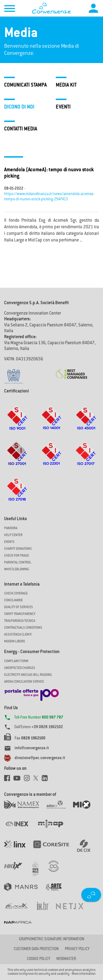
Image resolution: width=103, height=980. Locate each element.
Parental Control (18, 563)
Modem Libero (15, 642)
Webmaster (66, 959)
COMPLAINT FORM (16, 661)
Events (9, 542)
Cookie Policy (39, 959)
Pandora (11, 528)
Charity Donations (18, 549)
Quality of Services (19, 607)
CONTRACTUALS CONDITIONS (23, 628)
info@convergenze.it (32, 748)
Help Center (13, 535)
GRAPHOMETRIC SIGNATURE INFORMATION (52, 939)
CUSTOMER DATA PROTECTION (36, 949)
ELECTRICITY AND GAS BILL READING (28, 675)
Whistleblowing (17, 569)
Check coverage (16, 594)
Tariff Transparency (20, 614)
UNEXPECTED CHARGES (20, 668)
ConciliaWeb (13, 600)
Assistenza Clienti (18, 635)
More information (84, 974)
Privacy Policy (77, 949)
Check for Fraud (16, 556)
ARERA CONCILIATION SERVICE (24, 682)
